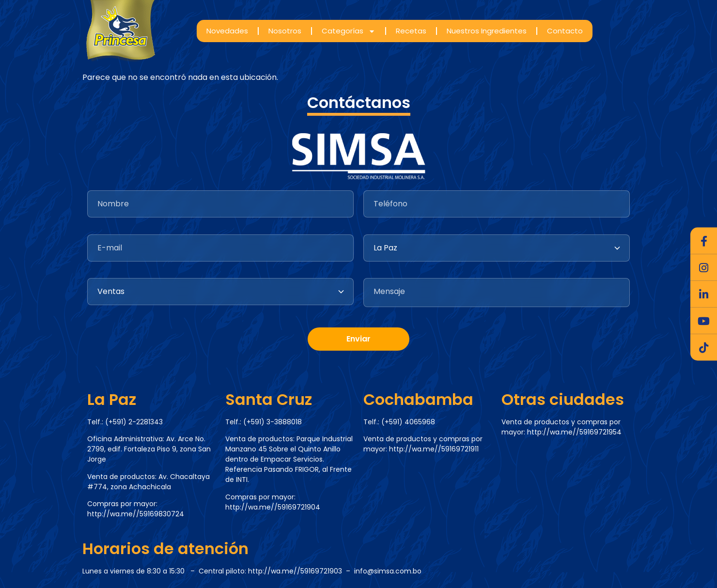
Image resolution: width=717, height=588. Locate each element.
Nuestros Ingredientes (487, 31)
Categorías (349, 31)
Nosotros (285, 31)
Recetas (411, 31)
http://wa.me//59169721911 (434, 449)
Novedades (227, 31)
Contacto (565, 31)
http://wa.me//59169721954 (574, 432)
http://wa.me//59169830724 (136, 514)
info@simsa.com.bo (388, 571)
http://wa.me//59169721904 (273, 507)
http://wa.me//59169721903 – (301, 571)
